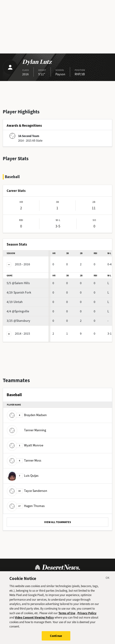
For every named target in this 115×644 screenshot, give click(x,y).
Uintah (15, 302)
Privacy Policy (87, 616)
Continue (56, 639)
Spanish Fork (19, 293)
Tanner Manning (26, 430)
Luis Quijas (23, 476)
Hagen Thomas (26, 506)
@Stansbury (18, 321)
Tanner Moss (24, 461)
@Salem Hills (18, 283)
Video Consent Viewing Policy (34, 620)
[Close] (108, 582)
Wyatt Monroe (25, 445)
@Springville (18, 311)
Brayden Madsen (27, 415)
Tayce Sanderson (27, 491)
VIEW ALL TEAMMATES (58, 522)
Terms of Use (67, 616)
